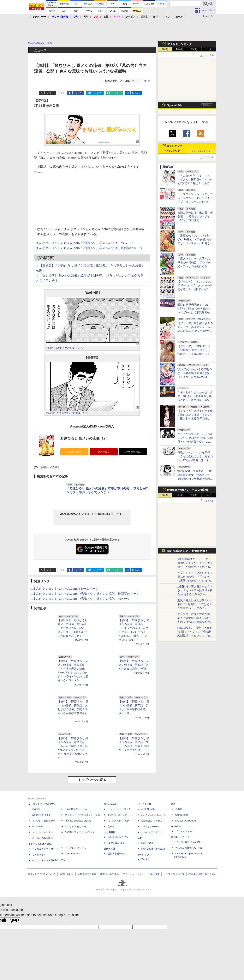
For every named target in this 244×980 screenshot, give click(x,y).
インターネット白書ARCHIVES (48, 860)
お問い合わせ (67, 874)
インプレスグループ (174, 874)
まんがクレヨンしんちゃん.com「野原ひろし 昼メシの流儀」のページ (84, 243)
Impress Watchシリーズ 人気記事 (188, 490)
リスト (61, 93)
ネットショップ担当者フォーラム (82, 815)
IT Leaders (38, 827)
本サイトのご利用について (42, 874)
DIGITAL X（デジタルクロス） (81, 832)
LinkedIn (136, 93)
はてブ (98, 93)
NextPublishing (73, 854)
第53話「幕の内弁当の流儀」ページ (65, 348)
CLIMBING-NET (116, 843)
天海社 (179, 809)
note (117, 93)
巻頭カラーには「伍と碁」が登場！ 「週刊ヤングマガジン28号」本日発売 (195, 216)
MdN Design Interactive (154, 849)
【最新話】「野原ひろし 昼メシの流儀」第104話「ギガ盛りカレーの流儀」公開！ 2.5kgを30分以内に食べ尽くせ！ (73, 628)
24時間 (179, 49)
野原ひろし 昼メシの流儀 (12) (83, 438)
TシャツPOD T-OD (118, 821)
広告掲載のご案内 (87, 874)
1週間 (194, 49)
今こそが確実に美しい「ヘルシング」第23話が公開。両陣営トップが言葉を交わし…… (195, 438)
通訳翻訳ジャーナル (152, 821)
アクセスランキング (179, 44)
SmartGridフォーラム (76, 809)
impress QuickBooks (186, 821)
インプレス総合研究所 (44, 821)
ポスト (50, 93)
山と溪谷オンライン (118, 837)
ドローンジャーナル (43, 832)
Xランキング (175, 146)
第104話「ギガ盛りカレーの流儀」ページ (68, 413)
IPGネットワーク (180, 837)
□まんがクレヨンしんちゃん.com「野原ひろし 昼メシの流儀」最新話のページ (85, 594)
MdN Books (147, 843)
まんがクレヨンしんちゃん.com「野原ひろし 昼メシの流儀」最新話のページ (89, 248)
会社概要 (155, 874)
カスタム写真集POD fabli (189, 848)
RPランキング (172, 151)
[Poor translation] (14, 921)
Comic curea (182, 815)
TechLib (145, 859)
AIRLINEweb (148, 809)
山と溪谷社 (110, 832)
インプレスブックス (75, 848)
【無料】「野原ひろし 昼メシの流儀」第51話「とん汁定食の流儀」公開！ (134, 665)
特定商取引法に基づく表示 (202, 874)
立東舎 (111, 827)
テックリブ (143, 855)
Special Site (175, 105)
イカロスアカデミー (152, 832)
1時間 (165, 49)
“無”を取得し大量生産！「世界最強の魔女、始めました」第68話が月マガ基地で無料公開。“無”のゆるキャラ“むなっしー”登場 (195, 479)
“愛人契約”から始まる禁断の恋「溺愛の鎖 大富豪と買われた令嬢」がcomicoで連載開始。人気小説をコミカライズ (195, 377)
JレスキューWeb (150, 827)
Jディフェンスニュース (154, 815)
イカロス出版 (145, 804)
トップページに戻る (92, 780)
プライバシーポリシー (134, 874)
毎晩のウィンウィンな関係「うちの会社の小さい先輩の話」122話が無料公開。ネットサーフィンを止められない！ (195, 460)
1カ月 (208, 49)
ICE (173, 804)
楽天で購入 (104, 452)
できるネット (39, 855)
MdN (140, 838)
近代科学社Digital (117, 854)
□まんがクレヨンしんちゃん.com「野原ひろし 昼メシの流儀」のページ (81, 599)
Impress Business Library (78, 821)
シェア (78, 93)
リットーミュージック (119, 809)
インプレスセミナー (75, 827)
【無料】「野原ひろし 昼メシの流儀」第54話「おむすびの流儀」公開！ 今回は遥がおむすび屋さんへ (73, 709)
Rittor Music (110, 804)
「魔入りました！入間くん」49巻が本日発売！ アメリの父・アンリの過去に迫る (195, 262)
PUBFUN (176, 827)
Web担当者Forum (41, 815)
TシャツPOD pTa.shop (188, 842)
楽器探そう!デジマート (119, 815)
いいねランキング (201, 151)
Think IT (36, 809)
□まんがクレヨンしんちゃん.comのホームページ (65, 589)
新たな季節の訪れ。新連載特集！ (187, 551)
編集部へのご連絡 (110, 874)
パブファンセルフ (185, 831)
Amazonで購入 (74, 452)
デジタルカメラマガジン (45, 849)
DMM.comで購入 (133, 452)
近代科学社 (110, 849)
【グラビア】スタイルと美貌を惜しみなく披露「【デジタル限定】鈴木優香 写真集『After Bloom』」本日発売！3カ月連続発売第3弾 (195, 419)
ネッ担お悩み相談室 (43, 838)
